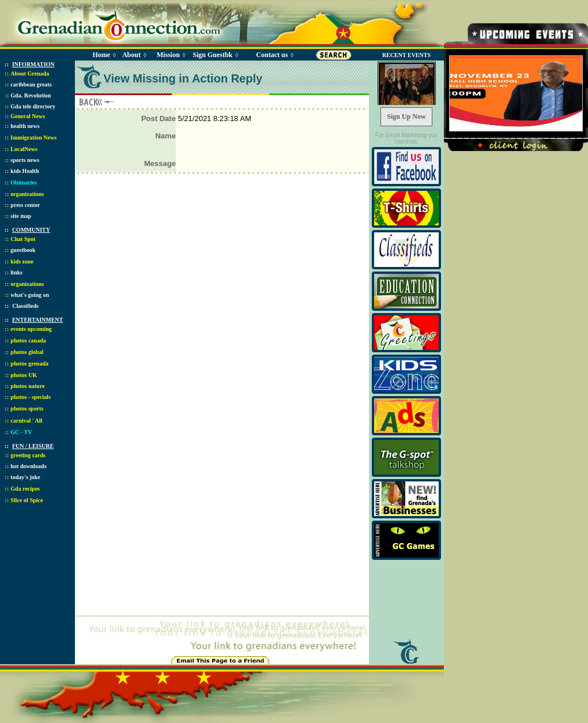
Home (101, 55)
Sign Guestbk (214, 55)
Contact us (272, 55)
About (131, 55)
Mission (168, 55)
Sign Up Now (406, 116)
